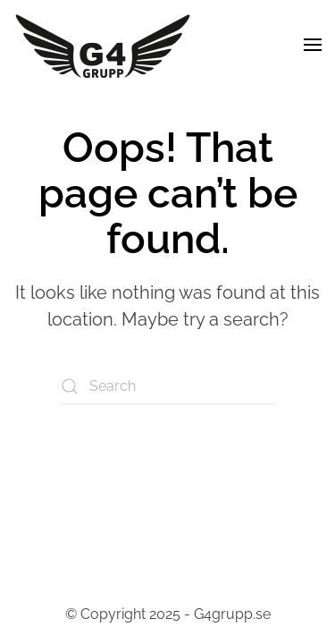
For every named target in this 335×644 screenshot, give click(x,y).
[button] (313, 45)
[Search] (168, 386)
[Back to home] (103, 45)
